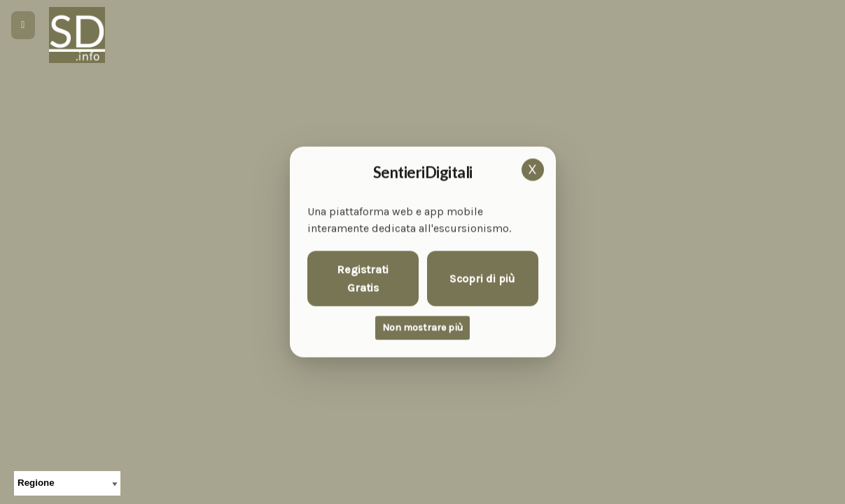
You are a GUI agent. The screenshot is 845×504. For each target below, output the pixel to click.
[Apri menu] (23, 25)
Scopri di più (482, 278)
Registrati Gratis (363, 279)
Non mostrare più (422, 328)
